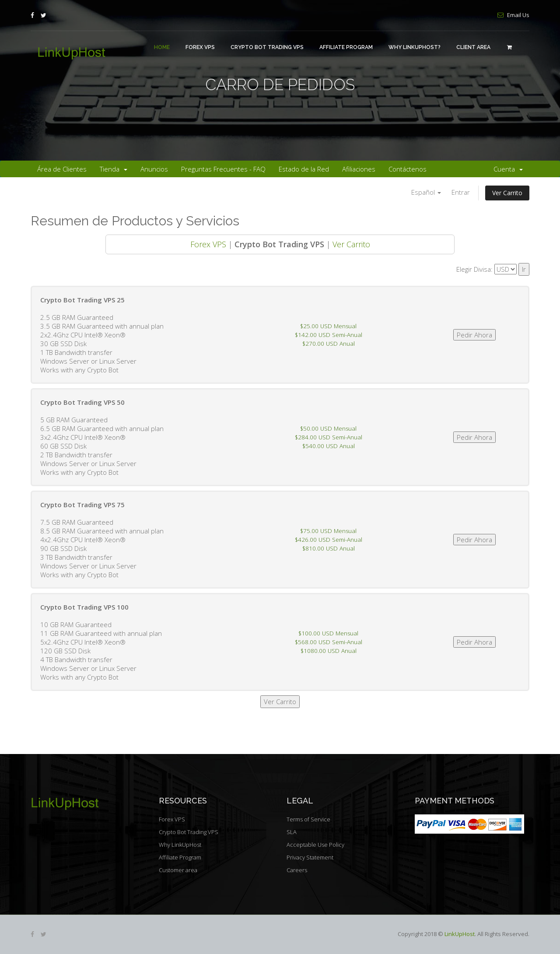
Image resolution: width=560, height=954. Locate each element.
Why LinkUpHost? (415, 47)
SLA (292, 832)
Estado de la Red (304, 169)
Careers (297, 870)
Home (162, 47)
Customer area (178, 870)
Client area (473, 47)
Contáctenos (408, 169)
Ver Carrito (507, 193)
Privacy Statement (310, 857)
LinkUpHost (460, 934)
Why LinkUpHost (180, 845)
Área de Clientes (62, 169)
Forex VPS (200, 47)
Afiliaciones (359, 169)
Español (426, 192)
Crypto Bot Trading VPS (267, 47)
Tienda (114, 169)
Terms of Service (308, 819)
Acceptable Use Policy (315, 845)
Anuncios (154, 169)
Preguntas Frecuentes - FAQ (223, 169)
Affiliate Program (346, 47)
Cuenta (508, 169)
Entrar (461, 192)
